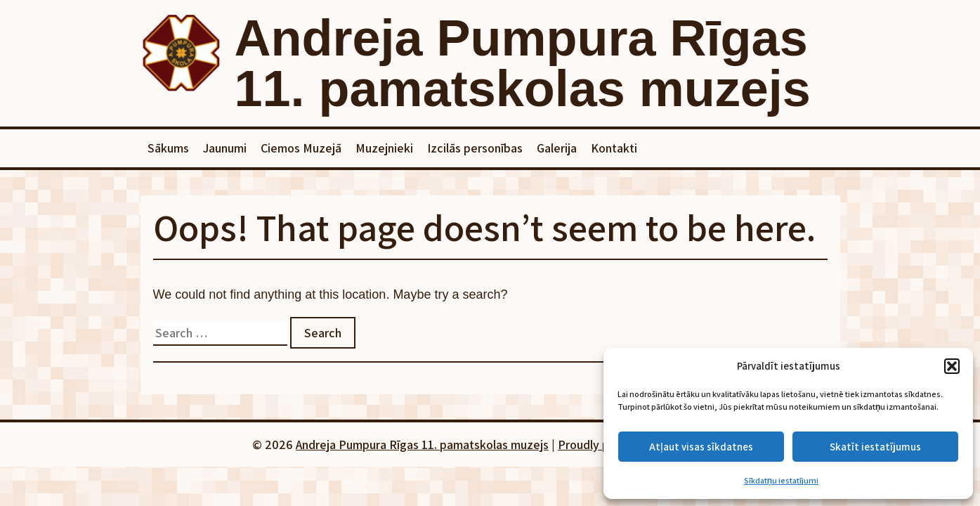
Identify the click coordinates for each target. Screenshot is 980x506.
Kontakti (614, 148)
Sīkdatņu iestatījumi (781, 480)
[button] (952, 366)
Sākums (168, 148)
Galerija (557, 148)
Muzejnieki (384, 148)
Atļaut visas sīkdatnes (701, 447)
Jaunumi (225, 148)
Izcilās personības (475, 148)
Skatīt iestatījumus (875, 447)
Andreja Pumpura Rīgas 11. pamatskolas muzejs (523, 63)
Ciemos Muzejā (301, 148)
